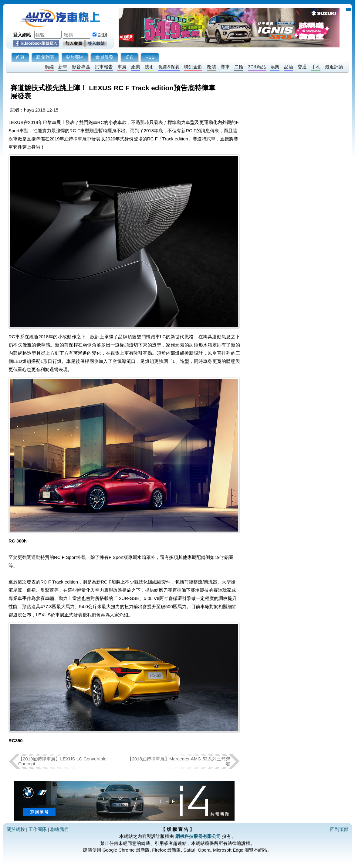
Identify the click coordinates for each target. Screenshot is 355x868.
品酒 (289, 67)
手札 (316, 67)
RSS (150, 57)
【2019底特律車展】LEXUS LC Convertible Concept (62, 761)
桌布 (129, 57)
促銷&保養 (169, 67)
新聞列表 (45, 57)
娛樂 (275, 67)
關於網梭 (16, 829)
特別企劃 (193, 67)
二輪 (239, 67)
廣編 (49, 67)
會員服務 (104, 57)
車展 (122, 67)
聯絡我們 (59, 829)
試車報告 (104, 67)
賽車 (225, 67)
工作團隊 (38, 829)
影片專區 (75, 57)
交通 (302, 67)
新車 (63, 67)
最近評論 (334, 67)
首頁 (20, 57)
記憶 (103, 35)
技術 (149, 67)
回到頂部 (339, 829)
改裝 (211, 67)
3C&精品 (257, 67)
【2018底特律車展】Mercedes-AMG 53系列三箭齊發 (179, 761)
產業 (136, 67)
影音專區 (81, 67)
